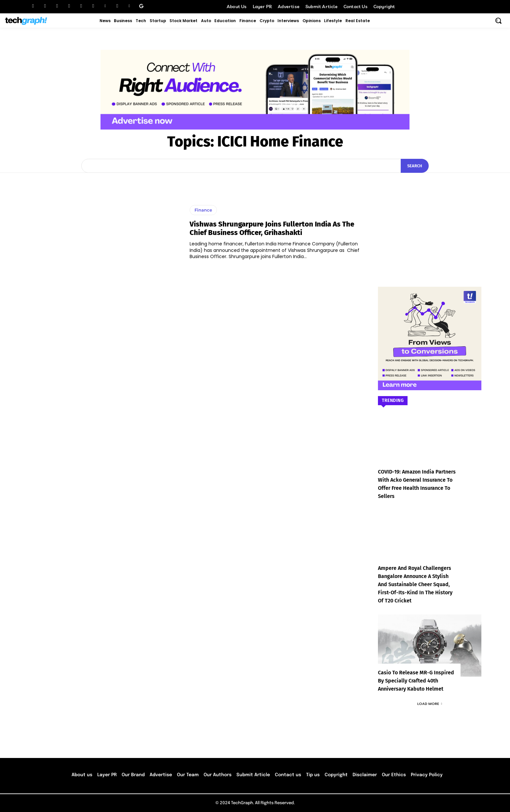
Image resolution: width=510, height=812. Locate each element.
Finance (203, 210)
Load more (430, 704)
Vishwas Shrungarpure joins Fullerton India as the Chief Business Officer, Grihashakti (272, 228)
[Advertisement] (430, 220)
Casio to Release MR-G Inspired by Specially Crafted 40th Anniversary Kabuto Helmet (416, 681)
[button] (498, 21)
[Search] (415, 166)
